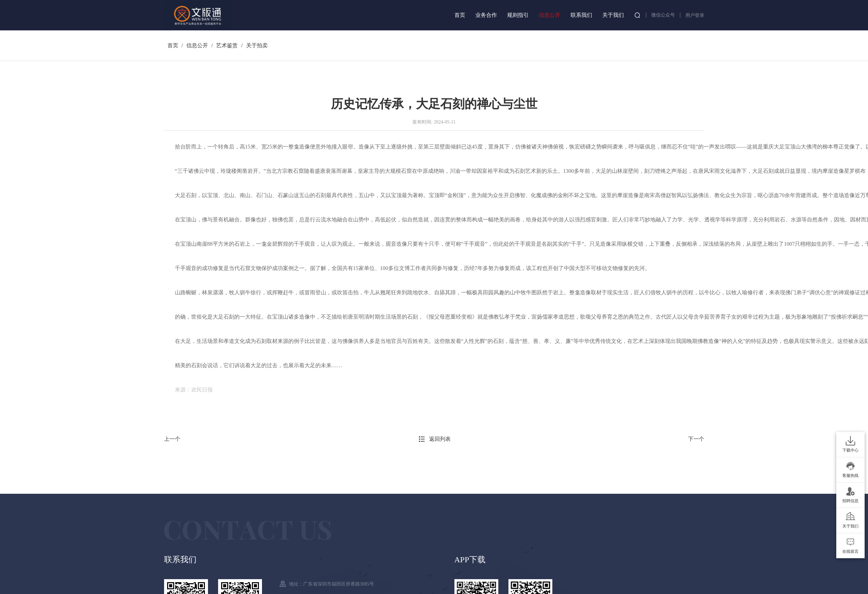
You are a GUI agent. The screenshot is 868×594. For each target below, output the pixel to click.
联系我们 (581, 15)
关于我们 (613, 15)
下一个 (696, 439)
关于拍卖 (257, 45)
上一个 (172, 439)
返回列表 (440, 439)
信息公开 (550, 15)
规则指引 (518, 15)
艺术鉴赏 (227, 45)
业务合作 (486, 15)
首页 (460, 15)
